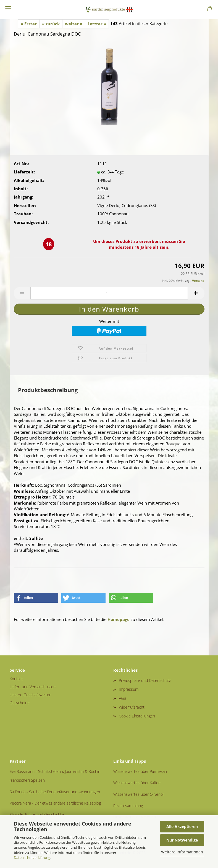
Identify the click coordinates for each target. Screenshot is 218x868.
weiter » (74, 24)
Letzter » (97, 24)
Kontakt (16, 679)
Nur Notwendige (182, 840)
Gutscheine (20, 703)
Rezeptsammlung (128, 806)
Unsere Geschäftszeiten (31, 695)
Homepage (119, 619)
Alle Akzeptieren (182, 827)
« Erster (29, 24)
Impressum (129, 689)
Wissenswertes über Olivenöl (138, 794)
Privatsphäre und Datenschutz (145, 680)
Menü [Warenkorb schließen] (8, 8)
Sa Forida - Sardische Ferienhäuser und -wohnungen (55, 792)
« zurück (51, 24)
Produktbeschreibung (48, 390)
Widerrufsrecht (132, 707)
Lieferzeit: (24, 172)
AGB (123, 698)
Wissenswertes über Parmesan (140, 771)
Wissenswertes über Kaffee (137, 783)
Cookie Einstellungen (137, 716)
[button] (22, 293)
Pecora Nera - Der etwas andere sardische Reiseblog (55, 803)
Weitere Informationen (182, 852)
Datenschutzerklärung (32, 858)
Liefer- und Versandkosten (33, 687)
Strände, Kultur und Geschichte (37, 814)
